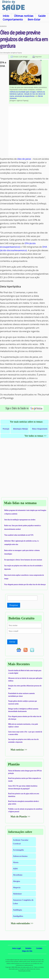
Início (6, 16)
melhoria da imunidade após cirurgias (23, 92)
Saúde (42, 16)
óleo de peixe (24, 159)
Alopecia (17, 887)
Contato (39, 948)
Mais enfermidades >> (22, 923)
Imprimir (38, 57)
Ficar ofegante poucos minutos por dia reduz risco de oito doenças (25, 584)
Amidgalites (18, 916)
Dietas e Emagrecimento (40, 429)
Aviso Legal (16, 948)
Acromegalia (18, 850)
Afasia (16, 862)
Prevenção (6, 429)
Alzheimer (17, 894)
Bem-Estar (34, 19)
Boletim (28, 948)
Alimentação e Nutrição (21, 429)
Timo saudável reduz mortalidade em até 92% (19, 535)
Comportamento (13, 19)
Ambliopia (17, 910)
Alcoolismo (18, 875)
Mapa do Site (27, 951)
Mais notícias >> (19, 750)
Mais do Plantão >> (20, 817)
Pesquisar (14, 605)
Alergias (16, 881)
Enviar (12, 642)
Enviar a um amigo (20, 57)
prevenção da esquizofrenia (24, 96)
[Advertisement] (24, 131)
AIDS (15, 869)
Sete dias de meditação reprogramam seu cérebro (20, 520)
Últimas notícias (24, 16)
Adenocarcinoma (20, 856)
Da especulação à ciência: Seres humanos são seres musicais (23, 560)
